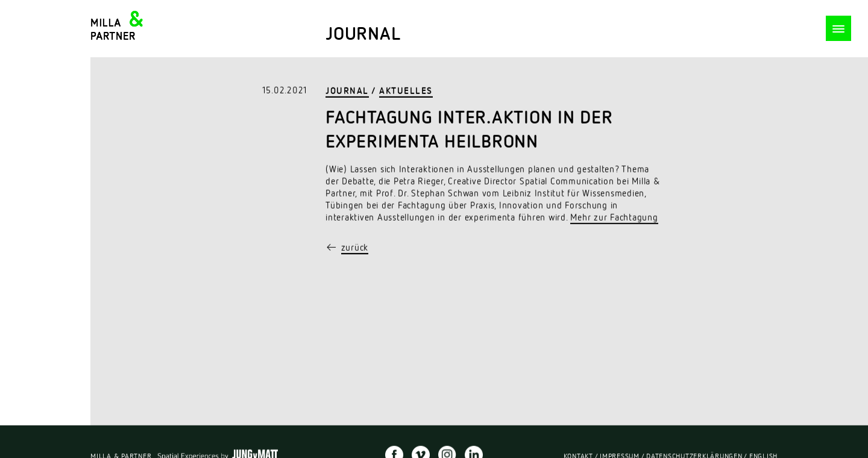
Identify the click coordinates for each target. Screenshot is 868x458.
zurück (355, 249)
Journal (347, 92)
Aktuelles (406, 92)
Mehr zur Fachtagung (614, 218)
